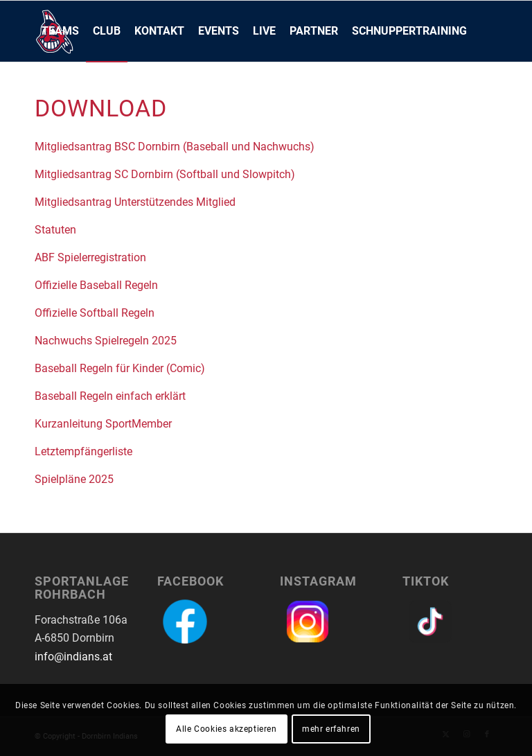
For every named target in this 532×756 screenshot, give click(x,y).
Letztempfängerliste (83, 451)
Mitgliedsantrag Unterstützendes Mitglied (135, 202)
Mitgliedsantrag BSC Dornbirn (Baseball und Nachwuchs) (175, 147)
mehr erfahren (331, 729)
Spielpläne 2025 (74, 479)
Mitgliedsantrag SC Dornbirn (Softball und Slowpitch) (165, 174)
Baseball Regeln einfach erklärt (110, 396)
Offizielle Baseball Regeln (96, 285)
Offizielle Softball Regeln (95, 313)
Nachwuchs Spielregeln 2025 (106, 341)
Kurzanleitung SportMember (103, 424)
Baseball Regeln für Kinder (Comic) (120, 368)
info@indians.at (73, 657)
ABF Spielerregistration (90, 257)
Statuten (55, 230)
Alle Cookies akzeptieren (226, 729)
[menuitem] (60, 31)
